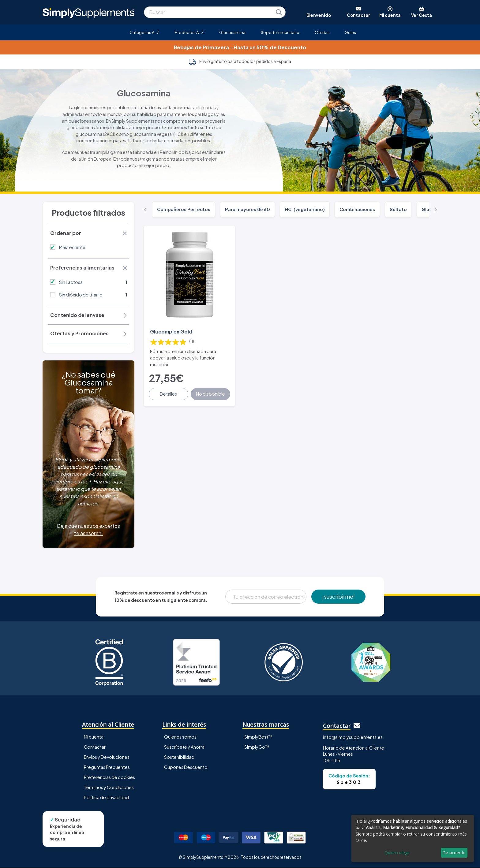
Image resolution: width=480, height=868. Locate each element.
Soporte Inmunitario (280, 32)
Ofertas (322, 32)
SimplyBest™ (258, 737)
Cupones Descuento (186, 767)
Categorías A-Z (144, 32)
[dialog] (413, 838)
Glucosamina (232, 32)
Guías (350, 32)
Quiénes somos (180, 737)
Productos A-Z (189, 32)
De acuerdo (454, 853)
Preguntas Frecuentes (107, 767)
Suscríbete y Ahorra (184, 747)
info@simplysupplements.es (353, 737)
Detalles (169, 394)
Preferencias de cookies (109, 777)
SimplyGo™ (257, 747)
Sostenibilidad (179, 757)
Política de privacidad (106, 798)
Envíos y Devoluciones (107, 757)
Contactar (95, 747)
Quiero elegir (397, 853)
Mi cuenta (94, 737)
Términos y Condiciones (109, 787)
